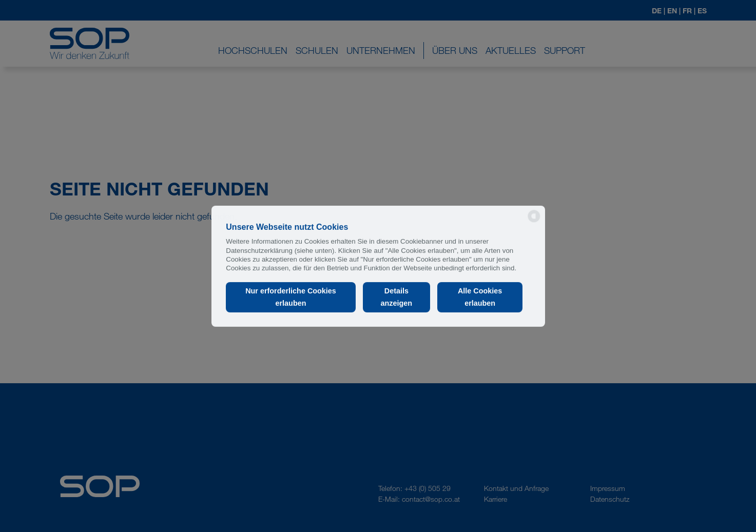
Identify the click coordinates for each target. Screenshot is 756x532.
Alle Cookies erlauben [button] (480, 297)
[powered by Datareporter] (534, 221)
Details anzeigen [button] (397, 297)
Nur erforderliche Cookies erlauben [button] (291, 297)
